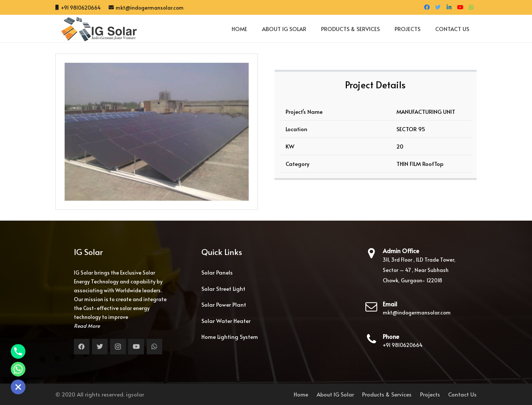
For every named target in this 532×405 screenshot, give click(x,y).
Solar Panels (217, 272)
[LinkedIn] (449, 7)
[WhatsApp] (471, 7)
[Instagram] (118, 347)
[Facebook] (427, 7)
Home (301, 394)
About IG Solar (335, 394)
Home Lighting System (230, 336)
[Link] (96, 29)
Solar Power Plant (224, 304)
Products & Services (387, 394)
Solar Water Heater (226, 321)
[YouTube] (460, 7)
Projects (430, 394)
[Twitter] (438, 7)
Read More (87, 326)
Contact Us (462, 394)
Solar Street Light (223, 288)
